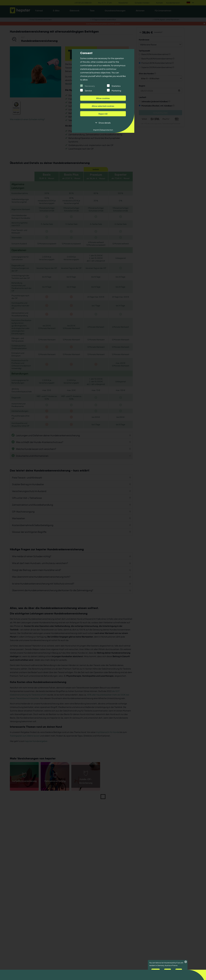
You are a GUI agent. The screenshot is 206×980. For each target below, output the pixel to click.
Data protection (106, 130)
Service (88, 91)
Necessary (90, 86)
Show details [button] (105, 123)
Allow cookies (103, 98)
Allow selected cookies (103, 106)
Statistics (116, 86)
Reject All (103, 114)
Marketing (116, 91)
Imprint (96, 130)
